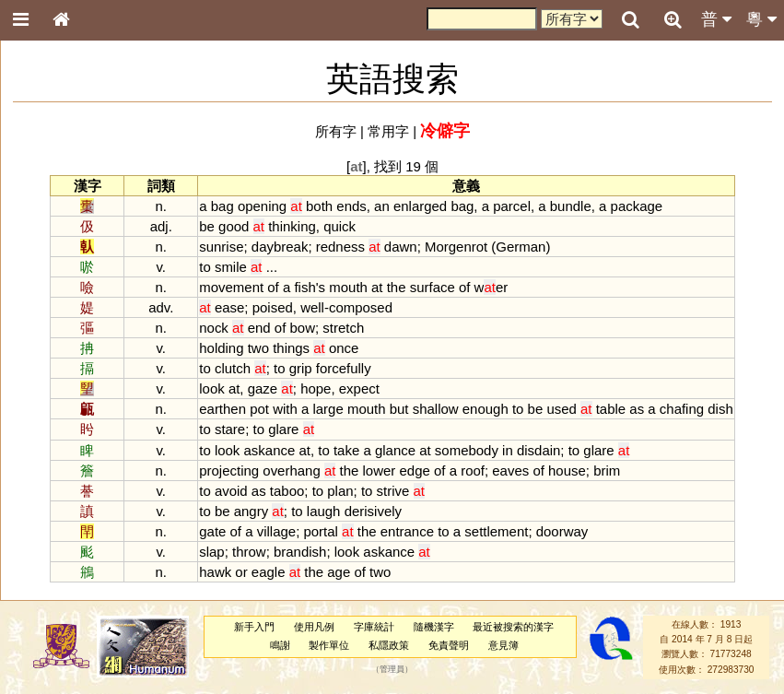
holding (221, 348)
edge (415, 471)
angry (251, 511)
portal (320, 531)
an (382, 206)
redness (340, 247)
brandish (300, 552)
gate (212, 531)
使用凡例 (314, 627)
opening (262, 206)
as (637, 409)
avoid (231, 491)
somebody (467, 450)
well (312, 307)
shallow (436, 409)
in (508, 450)
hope (316, 388)
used (561, 409)
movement (231, 287)
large (328, 409)
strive (393, 491)
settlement (496, 531)
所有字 (336, 131)
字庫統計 (374, 627)
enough (486, 409)
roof (473, 471)
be (207, 226)
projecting (229, 471)
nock (214, 328)
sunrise (221, 247)
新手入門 (254, 627)
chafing (682, 409)
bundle (571, 206)
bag (222, 206)
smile (231, 267)
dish (720, 409)
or (241, 572)
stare (230, 429)
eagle (269, 572)
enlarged (420, 206)
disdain (538, 450)
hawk (215, 572)
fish (304, 287)
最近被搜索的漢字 (513, 627)
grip (301, 368)
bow (303, 328)
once (344, 348)
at (377, 287)
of (273, 287)
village (276, 531)
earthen (222, 409)
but (399, 409)
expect (359, 388)
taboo (287, 491)
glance (395, 450)
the (397, 287)
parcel (512, 206)
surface (433, 287)
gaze (263, 388)
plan (340, 491)
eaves (510, 471)
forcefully (344, 368)
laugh (324, 511)
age (339, 572)
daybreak (280, 247)
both (319, 206)
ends (351, 206)
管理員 (392, 669)
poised (273, 307)
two (258, 348)
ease (229, 307)
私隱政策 (389, 645)
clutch (233, 368)
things (291, 348)
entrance (407, 531)
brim (607, 471)
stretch (343, 328)
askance (270, 450)
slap (211, 552)
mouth (348, 287)
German (521, 247)
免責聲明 (449, 645)
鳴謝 (280, 645)
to (205, 267)
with (285, 409)
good (234, 226)
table (611, 409)
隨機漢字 (434, 627)
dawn (401, 247)
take (346, 450)
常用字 (388, 131)
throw (249, 552)
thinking (292, 226)
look (211, 388)
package (637, 206)
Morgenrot (456, 247)
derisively (373, 511)
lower (380, 471)
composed (361, 307)
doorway (562, 531)
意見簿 (503, 645)
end (259, 328)
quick (339, 226)
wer (491, 287)
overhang (291, 471)
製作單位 (329, 645)
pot (259, 409)
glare (283, 429)
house (567, 471)
